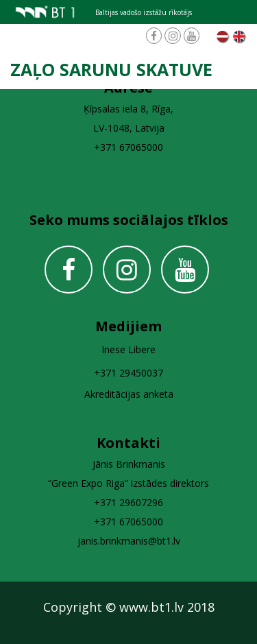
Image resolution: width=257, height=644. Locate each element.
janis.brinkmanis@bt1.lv (129, 541)
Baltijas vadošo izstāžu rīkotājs (144, 12)
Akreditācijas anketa (129, 394)
